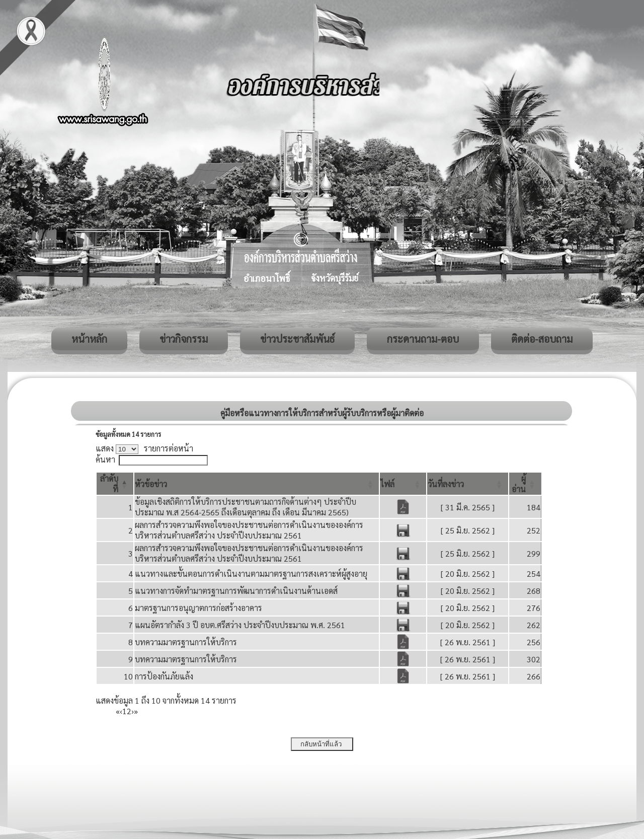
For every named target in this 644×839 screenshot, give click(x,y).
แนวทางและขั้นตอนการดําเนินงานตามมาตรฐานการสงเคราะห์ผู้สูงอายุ (251, 574)
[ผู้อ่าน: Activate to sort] (525, 484)
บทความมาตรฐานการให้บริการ (186, 642)
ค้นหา (105, 459)
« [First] (118, 711)
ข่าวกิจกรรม (184, 339)
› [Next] (133, 711)
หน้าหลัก (89, 339)
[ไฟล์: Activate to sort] (403, 484)
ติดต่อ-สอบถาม (542, 339)
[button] (151, 484)
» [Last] (136, 711)
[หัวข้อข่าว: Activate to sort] (257, 484)
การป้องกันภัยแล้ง (164, 676)
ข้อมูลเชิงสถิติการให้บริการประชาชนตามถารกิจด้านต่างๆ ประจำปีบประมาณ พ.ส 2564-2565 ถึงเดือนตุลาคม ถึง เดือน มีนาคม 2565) (246, 507)
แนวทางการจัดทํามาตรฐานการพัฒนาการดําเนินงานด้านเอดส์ (236, 591)
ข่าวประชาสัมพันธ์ (297, 339)
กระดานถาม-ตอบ (423, 339)
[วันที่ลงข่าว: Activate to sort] (468, 484)
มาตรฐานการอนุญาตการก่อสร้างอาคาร (198, 608)
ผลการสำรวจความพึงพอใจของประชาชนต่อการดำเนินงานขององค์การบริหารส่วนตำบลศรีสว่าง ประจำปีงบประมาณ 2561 (249, 530)
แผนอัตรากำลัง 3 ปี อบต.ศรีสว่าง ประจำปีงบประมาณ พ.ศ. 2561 (240, 625)
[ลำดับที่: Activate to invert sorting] (115, 484)
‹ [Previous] (121, 711)
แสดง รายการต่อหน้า (144, 448)
